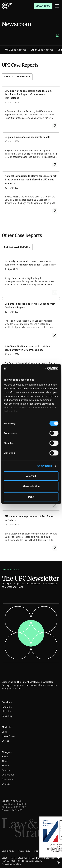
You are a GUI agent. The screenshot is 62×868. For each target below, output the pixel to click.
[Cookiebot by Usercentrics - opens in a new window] (45, 369)
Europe (6, 741)
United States (9, 736)
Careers (6, 770)
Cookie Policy (8, 851)
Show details (45, 466)
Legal (4, 858)
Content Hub (8, 775)
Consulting (7, 716)
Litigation (7, 711)
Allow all (31, 476)
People (5, 766)
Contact (6, 784)
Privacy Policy (24, 851)
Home (5, 756)
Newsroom (7, 779)
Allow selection (31, 486)
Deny (31, 497)
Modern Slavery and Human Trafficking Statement (33, 858)
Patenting (7, 707)
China (5, 732)
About (5, 761)
